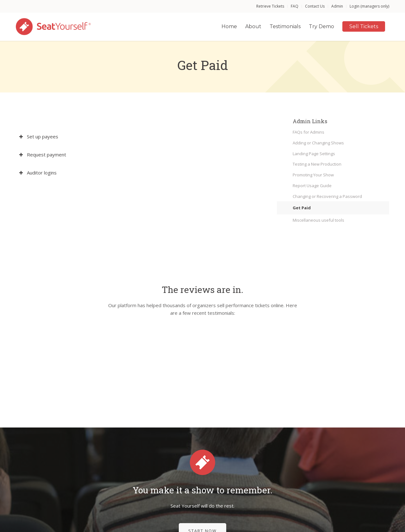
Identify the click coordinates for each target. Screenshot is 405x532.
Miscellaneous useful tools (318, 220)
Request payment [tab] (43, 155)
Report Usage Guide (312, 186)
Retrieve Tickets (270, 6)
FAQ (295, 6)
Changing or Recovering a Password (327, 196)
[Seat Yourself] (54, 27)
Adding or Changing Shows (318, 143)
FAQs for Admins (308, 132)
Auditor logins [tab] (38, 173)
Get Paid (302, 208)
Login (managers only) (369, 6)
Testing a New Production (317, 164)
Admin (337, 6)
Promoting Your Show (313, 175)
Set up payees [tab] (39, 136)
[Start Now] (202, 468)
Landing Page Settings (314, 154)
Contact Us (315, 6)
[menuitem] (270, 6)
